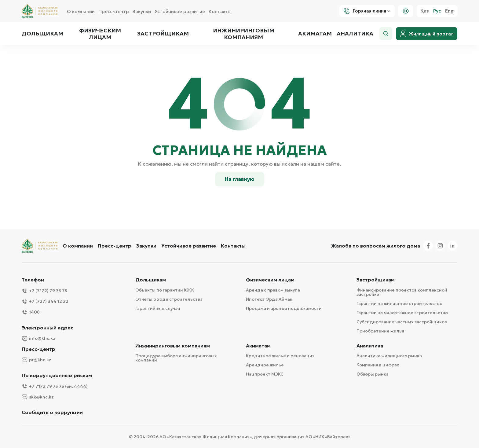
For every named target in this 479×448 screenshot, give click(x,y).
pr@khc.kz (37, 360)
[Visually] (406, 11)
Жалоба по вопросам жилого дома (376, 246)
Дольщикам (42, 34)
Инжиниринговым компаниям (243, 34)
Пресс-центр (114, 11)
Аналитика (355, 34)
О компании (81, 11)
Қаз (425, 11)
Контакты (220, 11)
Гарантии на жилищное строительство (399, 303)
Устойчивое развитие (180, 11)
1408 (31, 312)
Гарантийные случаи (158, 308)
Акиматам (315, 34)
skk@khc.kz (38, 397)
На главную (240, 179)
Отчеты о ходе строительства (169, 299)
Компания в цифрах (378, 365)
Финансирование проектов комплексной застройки (402, 292)
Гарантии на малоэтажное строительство (402, 313)
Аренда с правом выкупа (273, 290)
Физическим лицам (100, 34)
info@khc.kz (38, 338)
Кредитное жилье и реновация (280, 356)
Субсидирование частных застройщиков (402, 322)
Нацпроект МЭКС (265, 374)
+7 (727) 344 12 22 (45, 301)
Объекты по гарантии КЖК (165, 290)
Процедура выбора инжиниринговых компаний (176, 358)
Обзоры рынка (373, 374)
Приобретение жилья (380, 331)
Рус (437, 11)
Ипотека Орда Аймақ (269, 299)
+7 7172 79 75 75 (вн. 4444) (55, 386)
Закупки (142, 11)
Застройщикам (163, 34)
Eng (449, 11)
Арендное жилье (265, 365)
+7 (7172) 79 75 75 (44, 291)
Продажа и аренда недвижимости (284, 308)
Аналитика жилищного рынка (389, 356)
